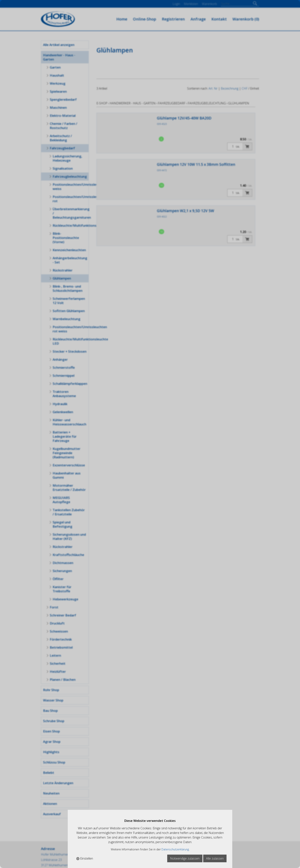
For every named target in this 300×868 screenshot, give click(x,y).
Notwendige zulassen (185, 858)
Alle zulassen (215, 858)
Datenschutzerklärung (175, 849)
